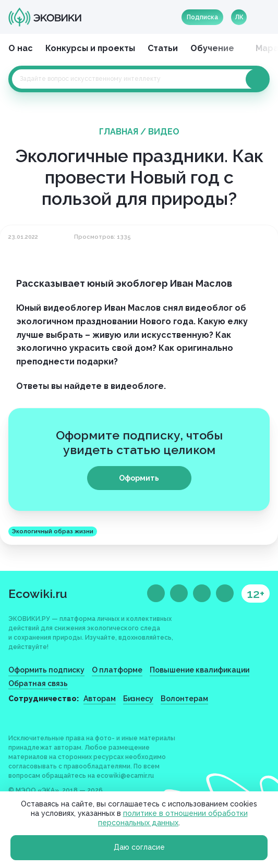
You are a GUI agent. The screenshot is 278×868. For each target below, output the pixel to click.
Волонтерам (184, 699)
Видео (164, 132)
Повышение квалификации (200, 670)
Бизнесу (138, 699)
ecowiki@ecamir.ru (125, 776)
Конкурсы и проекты (90, 48)
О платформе (117, 670)
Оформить (139, 478)
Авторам (100, 699)
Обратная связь (38, 683)
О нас (21, 48)
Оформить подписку (46, 670)
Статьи (163, 48)
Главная (119, 132)
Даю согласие (139, 847)
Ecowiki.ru (38, 594)
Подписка (202, 17)
